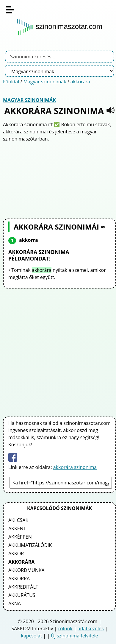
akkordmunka (26, 570)
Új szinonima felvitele (74, 636)
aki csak (18, 520)
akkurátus (22, 595)
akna (15, 604)
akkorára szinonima (75, 467)
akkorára (80, 82)
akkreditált (23, 587)
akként (17, 528)
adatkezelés (91, 629)
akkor (16, 553)
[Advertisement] (59, 180)
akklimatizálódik (30, 545)
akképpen (20, 537)
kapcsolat (31, 636)
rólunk (65, 629)
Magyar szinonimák (45, 82)
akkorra (19, 578)
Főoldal (11, 82)
